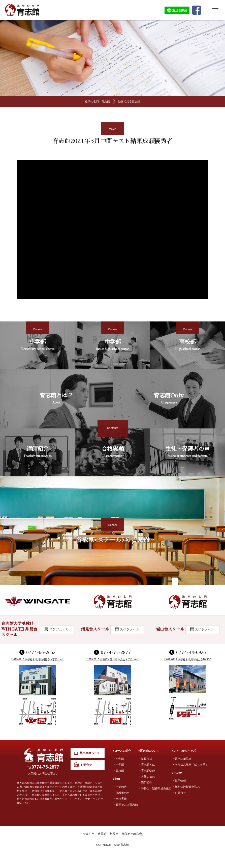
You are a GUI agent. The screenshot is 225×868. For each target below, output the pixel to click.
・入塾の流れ (147, 776)
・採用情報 (179, 781)
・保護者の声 (121, 792)
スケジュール (59, 630)
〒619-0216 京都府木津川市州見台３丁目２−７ (37, 660)
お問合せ (86, 765)
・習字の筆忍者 (182, 759)
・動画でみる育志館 (125, 804)
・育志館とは (147, 765)
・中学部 (118, 765)
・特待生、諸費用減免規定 (155, 788)
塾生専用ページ (89, 753)
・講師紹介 (145, 782)
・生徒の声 (120, 786)
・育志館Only (147, 770)
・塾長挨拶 (145, 759)
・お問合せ (179, 792)
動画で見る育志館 (129, 102)
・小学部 (118, 759)
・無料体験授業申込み (186, 786)
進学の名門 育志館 (97, 102)
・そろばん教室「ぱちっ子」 (190, 765)
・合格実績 (120, 798)
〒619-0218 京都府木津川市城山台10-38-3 (188, 660)
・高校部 (118, 770)
